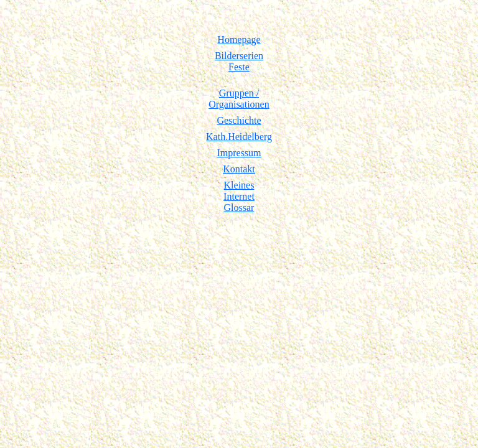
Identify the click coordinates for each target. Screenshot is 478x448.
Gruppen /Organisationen (239, 99)
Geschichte (239, 120)
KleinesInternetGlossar (239, 196)
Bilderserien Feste (239, 61)
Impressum (239, 153)
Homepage (239, 40)
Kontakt (239, 169)
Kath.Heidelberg (239, 137)
